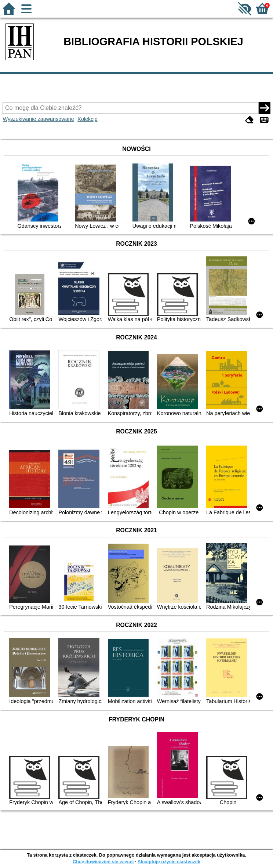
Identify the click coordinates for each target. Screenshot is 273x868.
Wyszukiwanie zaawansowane (38, 119)
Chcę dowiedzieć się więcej (103, 862)
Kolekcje (87, 119)
